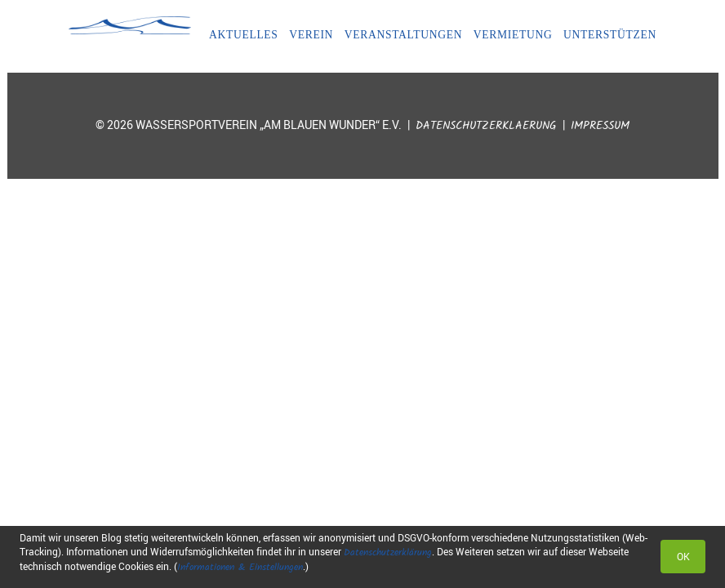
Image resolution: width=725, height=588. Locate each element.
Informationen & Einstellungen (240, 567)
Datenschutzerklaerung (486, 126)
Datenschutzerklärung (388, 552)
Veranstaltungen (404, 35)
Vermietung (513, 35)
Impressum (600, 126)
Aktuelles (244, 35)
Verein (311, 35)
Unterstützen (610, 35)
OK (683, 556)
